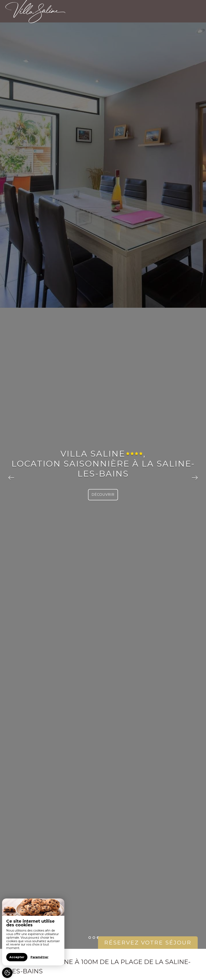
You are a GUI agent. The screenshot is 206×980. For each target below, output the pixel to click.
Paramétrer (39, 957)
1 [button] (90, 938)
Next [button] (195, 475)
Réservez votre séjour (148, 943)
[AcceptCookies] (7, 973)
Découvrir (103, 495)
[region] (33, 932)
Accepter (17, 957)
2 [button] (94, 938)
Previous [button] (11, 475)
